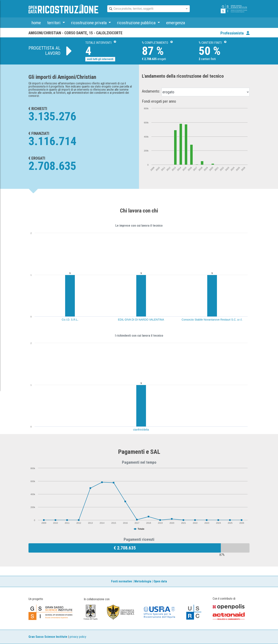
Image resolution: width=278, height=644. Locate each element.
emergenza (176, 23)
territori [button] (54, 23)
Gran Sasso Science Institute (48, 637)
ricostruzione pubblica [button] (137, 23)
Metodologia (143, 581)
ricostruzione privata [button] (89, 23)
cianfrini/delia (141, 430)
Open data (160, 581)
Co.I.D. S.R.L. (70, 320)
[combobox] (145, 9)
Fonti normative (122, 581)
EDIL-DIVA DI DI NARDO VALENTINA (141, 320)
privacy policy (78, 637)
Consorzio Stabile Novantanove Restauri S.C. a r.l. (212, 320)
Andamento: (151, 91)
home (36, 23)
